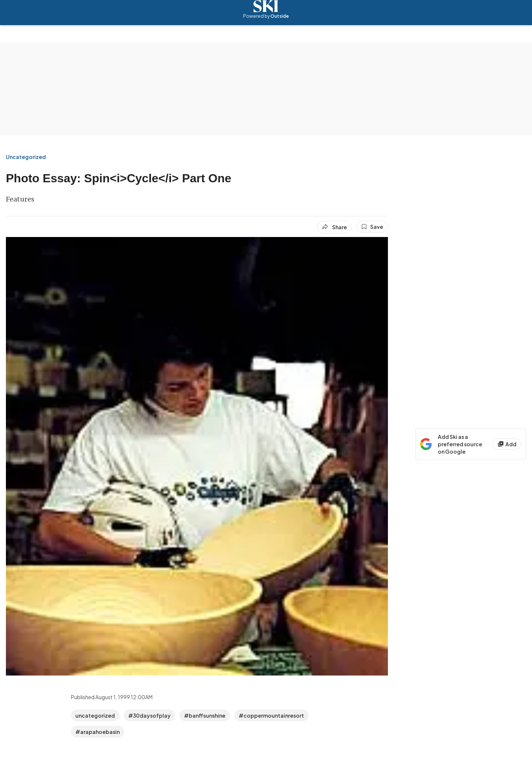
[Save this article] (372, 227)
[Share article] (334, 227)
